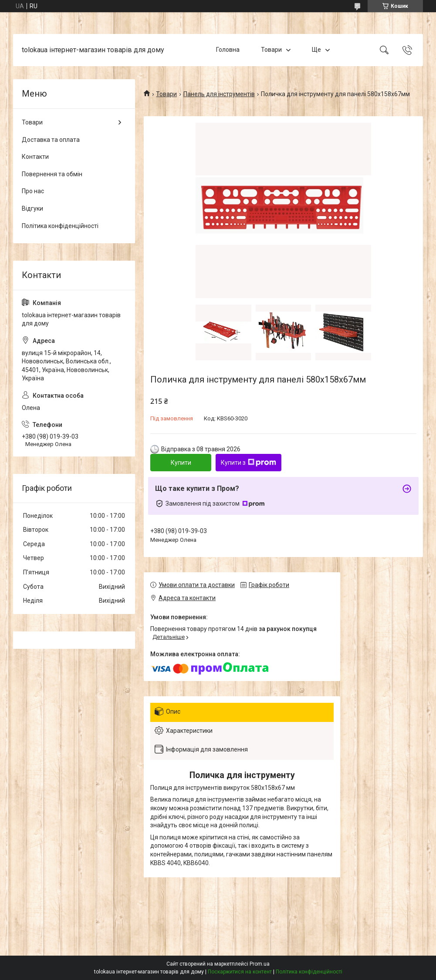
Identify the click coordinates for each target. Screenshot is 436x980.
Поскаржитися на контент (240, 972)
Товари (271, 50)
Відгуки (32, 208)
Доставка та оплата (51, 140)
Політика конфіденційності (60, 226)
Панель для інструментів (219, 94)
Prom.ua (260, 964)
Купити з (248, 463)
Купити (181, 463)
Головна (228, 50)
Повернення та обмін (52, 174)
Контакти (35, 157)
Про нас (33, 191)
